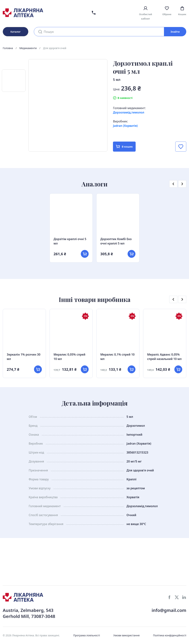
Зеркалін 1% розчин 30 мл (24, 357)
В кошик (124, 147)
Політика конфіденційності (170, 635)
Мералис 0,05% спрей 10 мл (69, 357)
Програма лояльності (87, 635)
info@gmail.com (169, 610)
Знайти (175, 32)
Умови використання (126, 635)
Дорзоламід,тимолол (129, 112)
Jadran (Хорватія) (125, 126)
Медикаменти (28, 48)
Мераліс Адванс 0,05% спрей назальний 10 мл (164, 357)
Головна (8, 48)
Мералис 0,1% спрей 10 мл (117, 357)
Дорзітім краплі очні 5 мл (70, 241)
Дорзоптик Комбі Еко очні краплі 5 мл (116, 241)
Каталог (16, 32)
